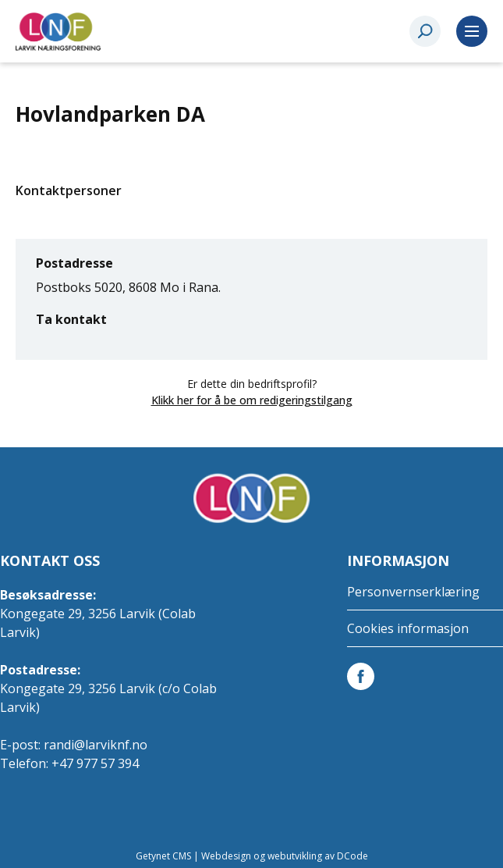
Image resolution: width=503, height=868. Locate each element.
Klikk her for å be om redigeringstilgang (252, 400)
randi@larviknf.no (96, 745)
